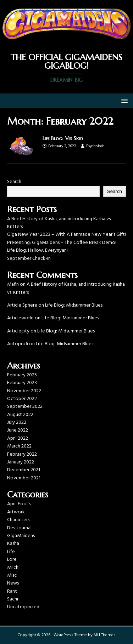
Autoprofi (18, 344)
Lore (12, 560)
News (13, 583)
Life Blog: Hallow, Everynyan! (37, 250)
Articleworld (20, 318)
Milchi (13, 568)
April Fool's (19, 504)
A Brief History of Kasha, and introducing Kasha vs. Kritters (59, 223)
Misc (12, 575)
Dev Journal (19, 528)
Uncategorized (23, 607)
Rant (12, 591)
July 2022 (17, 423)
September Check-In (29, 259)
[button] (123, 100)
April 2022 (18, 438)
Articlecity (18, 331)
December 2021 (24, 470)
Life (11, 552)
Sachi (13, 599)
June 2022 (18, 430)
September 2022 (25, 407)
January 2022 (21, 462)
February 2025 (22, 375)
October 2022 (22, 399)
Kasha (13, 544)
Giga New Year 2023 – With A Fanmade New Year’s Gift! (66, 235)
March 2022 (19, 446)
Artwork (16, 512)
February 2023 (22, 383)
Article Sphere (22, 305)
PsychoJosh (95, 146)
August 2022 (20, 415)
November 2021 (24, 478)
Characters (18, 520)
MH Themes (105, 635)
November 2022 (24, 391)
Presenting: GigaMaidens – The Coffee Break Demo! (62, 243)
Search (14, 182)
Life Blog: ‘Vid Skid (63, 138)
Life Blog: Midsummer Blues (74, 305)
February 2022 (22, 454)
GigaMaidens (21, 536)
